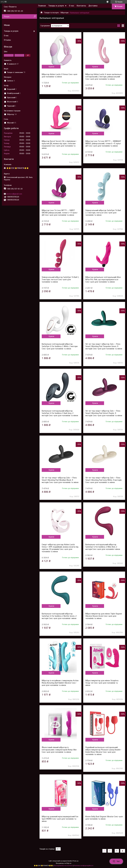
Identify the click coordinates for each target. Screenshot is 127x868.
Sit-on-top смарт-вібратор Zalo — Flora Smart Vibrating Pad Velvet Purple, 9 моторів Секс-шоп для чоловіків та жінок (104, 413)
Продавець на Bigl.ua (64, 863)
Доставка (93, 6)
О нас (72, 6)
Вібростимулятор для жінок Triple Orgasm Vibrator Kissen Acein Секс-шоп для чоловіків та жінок (104, 616)
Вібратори (64, 13)
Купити (51, 67)
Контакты (81, 6)
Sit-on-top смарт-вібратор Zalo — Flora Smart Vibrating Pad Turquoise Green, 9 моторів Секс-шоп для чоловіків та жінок (104, 346)
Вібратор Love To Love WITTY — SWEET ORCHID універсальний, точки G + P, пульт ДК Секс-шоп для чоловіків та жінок (60, 213)
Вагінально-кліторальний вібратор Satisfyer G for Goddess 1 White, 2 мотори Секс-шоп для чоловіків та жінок (60, 346)
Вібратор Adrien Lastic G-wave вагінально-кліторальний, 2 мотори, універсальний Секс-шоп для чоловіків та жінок (104, 77)
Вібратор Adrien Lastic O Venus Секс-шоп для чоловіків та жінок (59, 76)
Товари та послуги (51, 13)
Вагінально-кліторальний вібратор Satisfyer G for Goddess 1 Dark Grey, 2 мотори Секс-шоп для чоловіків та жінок (60, 413)
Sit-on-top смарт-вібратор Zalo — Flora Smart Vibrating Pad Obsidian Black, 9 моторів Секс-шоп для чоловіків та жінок (60, 480)
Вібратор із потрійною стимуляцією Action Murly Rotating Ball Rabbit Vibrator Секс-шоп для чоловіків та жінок (60, 683)
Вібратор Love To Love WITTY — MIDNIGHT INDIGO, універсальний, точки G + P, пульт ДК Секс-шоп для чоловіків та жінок (103, 144)
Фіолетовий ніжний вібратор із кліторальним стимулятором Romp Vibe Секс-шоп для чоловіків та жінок (59, 750)
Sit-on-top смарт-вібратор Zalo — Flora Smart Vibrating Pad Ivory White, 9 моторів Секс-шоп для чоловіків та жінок (103, 480)
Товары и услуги (56, 6)
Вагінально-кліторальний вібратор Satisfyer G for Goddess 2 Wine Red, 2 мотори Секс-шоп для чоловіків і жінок (103, 547)
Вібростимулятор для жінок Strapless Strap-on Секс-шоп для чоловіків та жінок (102, 683)
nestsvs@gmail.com (14, 194)
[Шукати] (35, 16)
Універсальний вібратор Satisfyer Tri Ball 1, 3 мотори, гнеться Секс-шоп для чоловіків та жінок (60, 280)
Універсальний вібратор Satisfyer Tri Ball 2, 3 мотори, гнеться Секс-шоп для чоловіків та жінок (103, 213)
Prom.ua (76, 861)
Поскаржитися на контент (63, 866)
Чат (116, 861)
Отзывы (7, 40)
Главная (42, 6)
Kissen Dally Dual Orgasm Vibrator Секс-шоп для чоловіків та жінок (104, 818)
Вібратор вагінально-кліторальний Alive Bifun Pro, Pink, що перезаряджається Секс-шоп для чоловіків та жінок (103, 280)
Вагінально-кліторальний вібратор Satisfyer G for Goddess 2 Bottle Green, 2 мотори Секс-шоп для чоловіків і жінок (59, 616)
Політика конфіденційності (84, 866)
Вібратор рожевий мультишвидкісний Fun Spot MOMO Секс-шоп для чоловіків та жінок (60, 819)
